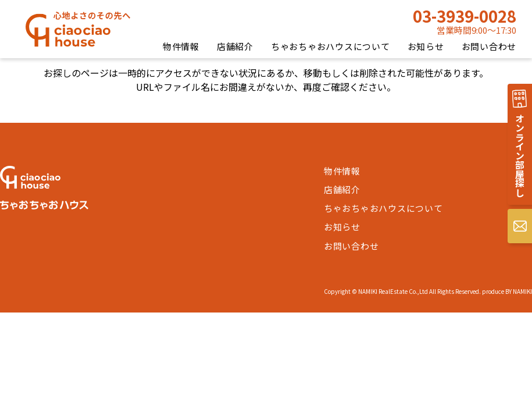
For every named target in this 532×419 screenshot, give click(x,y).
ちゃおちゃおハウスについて (331, 46)
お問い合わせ (489, 46)
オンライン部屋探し (520, 156)
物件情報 (181, 46)
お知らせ (426, 46)
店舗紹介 (235, 46)
